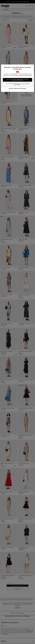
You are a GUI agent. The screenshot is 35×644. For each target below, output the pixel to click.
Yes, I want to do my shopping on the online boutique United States (17, 80)
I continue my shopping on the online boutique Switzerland (18, 84)
